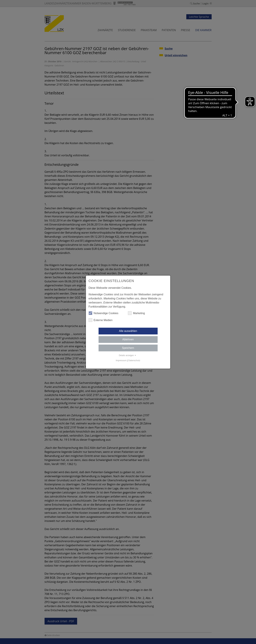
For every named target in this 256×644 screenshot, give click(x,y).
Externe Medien (101, 320)
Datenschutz (134, 360)
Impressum (121, 360)
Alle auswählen (128, 331)
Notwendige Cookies (104, 313)
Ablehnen (128, 339)
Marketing (136, 313)
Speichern (128, 348)
